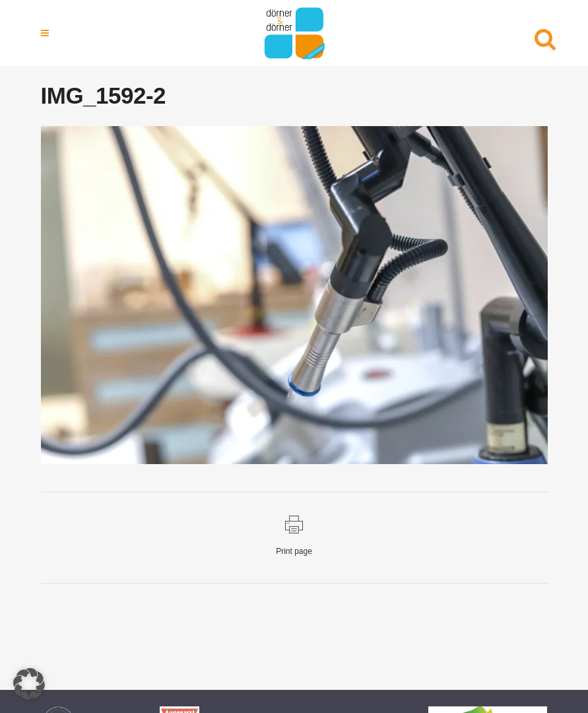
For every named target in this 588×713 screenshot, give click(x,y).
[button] (29, 684)
